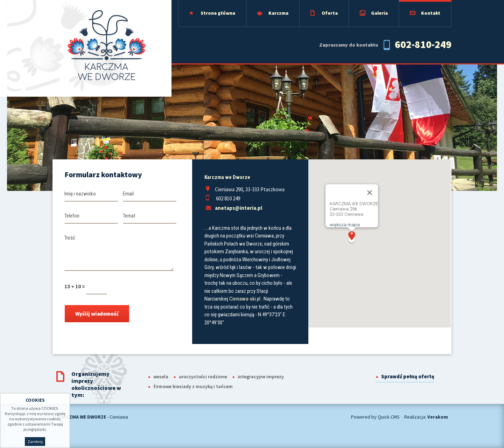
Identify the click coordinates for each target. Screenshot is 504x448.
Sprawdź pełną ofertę (408, 376)
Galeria (379, 13)
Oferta (330, 13)
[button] (352, 237)
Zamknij (35, 442)
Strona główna (218, 13)
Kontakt (431, 13)
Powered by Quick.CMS (375, 417)
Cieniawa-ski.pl (245, 299)
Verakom (438, 417)
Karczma (278, 13)
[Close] (370, 193)
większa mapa (345, 225)
